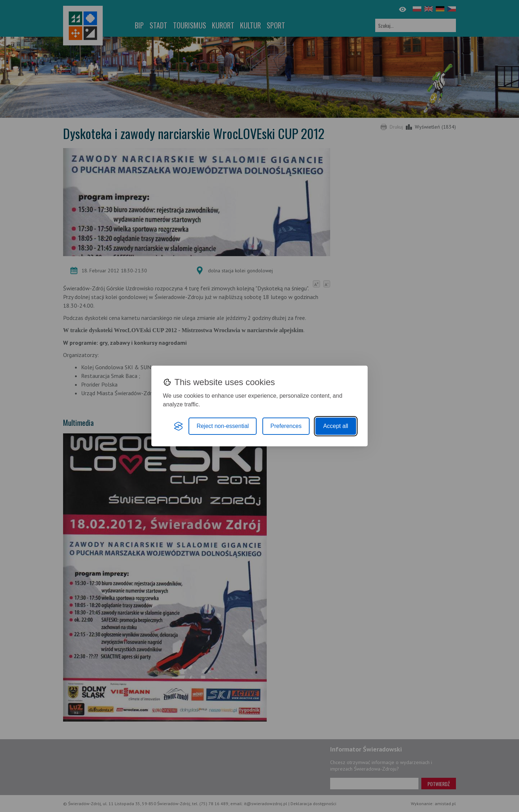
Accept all (336, 426)
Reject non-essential (223, 426)
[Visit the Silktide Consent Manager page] (178, 426)
